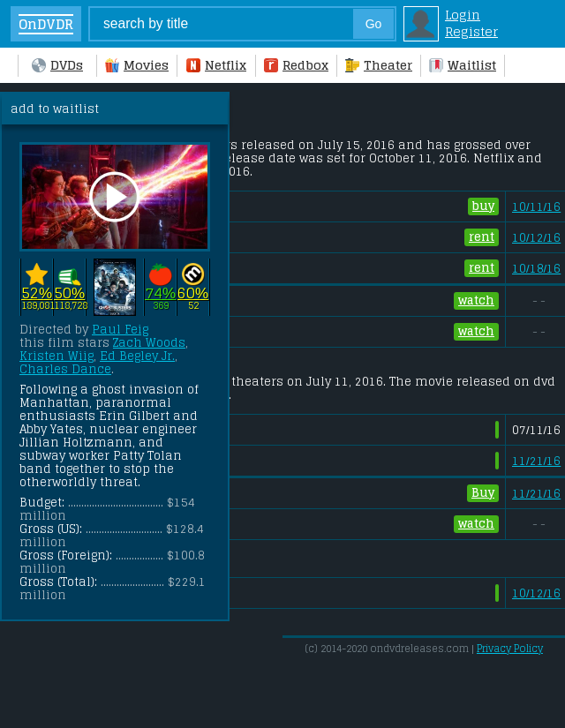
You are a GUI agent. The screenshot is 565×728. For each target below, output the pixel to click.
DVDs (57, 65)
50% (69, 293)
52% (37, 293)
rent (482, 237)
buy (483, 206)
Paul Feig (120, 330)
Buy (483, 493)
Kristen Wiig (56, 356)
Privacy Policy (510, 649)
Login (463, 15)
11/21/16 (536, 461)
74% (160, 293)
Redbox (296, 65)
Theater (379, 65)
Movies (137, 65)
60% (193, 293)
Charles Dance (65, 369)
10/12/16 (536, 238)
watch (476, 301)
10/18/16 (536, 269)
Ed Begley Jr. (137, 356)
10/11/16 (536, 207)
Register (471, 31)
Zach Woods (149, 343)
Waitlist (463, 65)
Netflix (216, 65)
